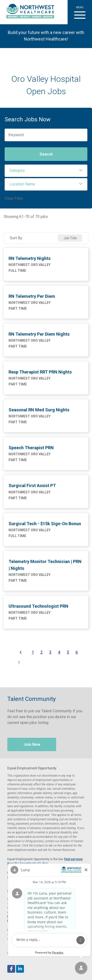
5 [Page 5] (68, 652)
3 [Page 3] (50, 652)
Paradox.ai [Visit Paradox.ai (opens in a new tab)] (31, 953)
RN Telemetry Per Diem (32, 296)
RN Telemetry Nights (30, 258)
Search (46, 154)
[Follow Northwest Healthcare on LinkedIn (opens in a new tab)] (20, 969)
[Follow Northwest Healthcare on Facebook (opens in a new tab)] (11, 969)
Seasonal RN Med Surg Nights (39, 410)
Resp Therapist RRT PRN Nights (40, 372)
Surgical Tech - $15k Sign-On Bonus (45, 524)
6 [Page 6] (77, 652)
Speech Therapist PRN (31, 448)
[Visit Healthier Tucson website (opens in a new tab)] (28, 12)
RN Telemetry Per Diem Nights (39, 334)
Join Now (32, 744)
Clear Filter (14, 198)
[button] (80, 12)
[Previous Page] (21, 652)
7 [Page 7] (19, 663)
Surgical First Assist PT (32, 486)
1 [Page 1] (33, 652)
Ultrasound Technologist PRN (38, 606)
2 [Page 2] (42, 652)
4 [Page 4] (59, 652)
